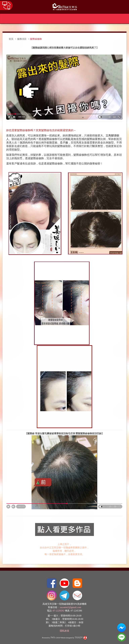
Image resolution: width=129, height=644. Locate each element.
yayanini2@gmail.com (70, 607)
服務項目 (22, 39)
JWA (53, 638)
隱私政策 (64, 631)
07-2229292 (59, 611)
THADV (79, 638)
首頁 (11, 39)
